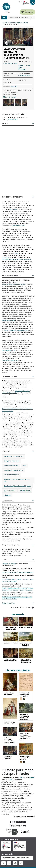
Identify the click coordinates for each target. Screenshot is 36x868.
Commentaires (8, 603)
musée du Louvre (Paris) (24, 66)
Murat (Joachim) (10, 490)
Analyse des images (11, 276)
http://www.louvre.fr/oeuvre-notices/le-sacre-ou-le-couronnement (18, 580)
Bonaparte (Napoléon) (12, 461)
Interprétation (10, 376)
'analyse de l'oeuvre (9, 564)
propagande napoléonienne (13, 470)
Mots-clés (6, 451)
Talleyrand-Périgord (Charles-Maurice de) (17, 480)
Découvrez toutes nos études (19, 23)
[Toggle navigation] (4, 17)
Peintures (14, 86)
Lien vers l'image (11, 97)
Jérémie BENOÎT (13, 119)
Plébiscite (7, 495)
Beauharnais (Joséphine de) (13, 456)
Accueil (5, 23)
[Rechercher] (19, 18)
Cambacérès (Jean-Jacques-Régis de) (17, 486)
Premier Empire (25, 490)
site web (23, 69)
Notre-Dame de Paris (11, 466)
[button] (9, 102)
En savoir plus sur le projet (23, 816)
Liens (4, 559)
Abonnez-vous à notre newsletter (16, 858)
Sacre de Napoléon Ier (11, 475)
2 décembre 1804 (24, 75)
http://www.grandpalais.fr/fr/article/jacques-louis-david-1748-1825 (17, 598)
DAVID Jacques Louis (10, 63)
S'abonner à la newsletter (29, 12)
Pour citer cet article (11, 545)
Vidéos (5, 124)
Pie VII (25, 466)
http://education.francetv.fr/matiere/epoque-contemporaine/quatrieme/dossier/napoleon (18, 589)
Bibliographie (8, 501)
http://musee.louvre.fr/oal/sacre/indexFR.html (18, 572)
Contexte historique (12, 197)
